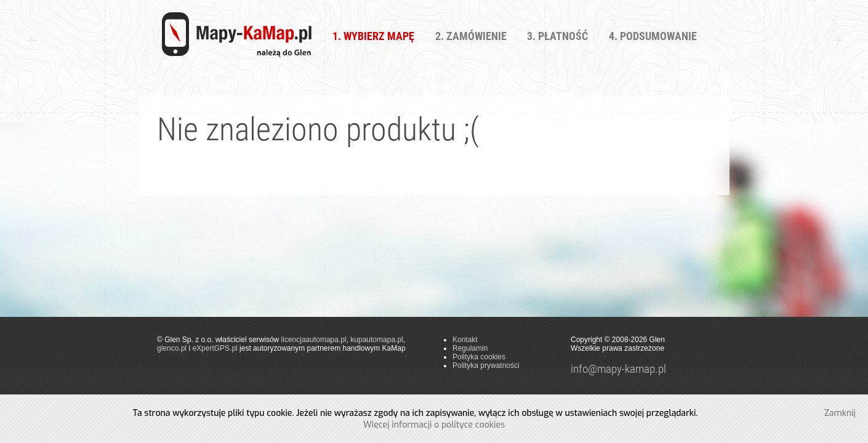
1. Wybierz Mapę (373, 36)
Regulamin (470, 348)
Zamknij (840, 413)
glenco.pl (172, 348)
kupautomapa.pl (376, 340)
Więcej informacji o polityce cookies (434, 425)
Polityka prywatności (486, 365)
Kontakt (465, 340)
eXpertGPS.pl (215, 348)
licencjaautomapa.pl (314, 340)
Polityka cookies (479, 357)
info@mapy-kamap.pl (618, 369)
